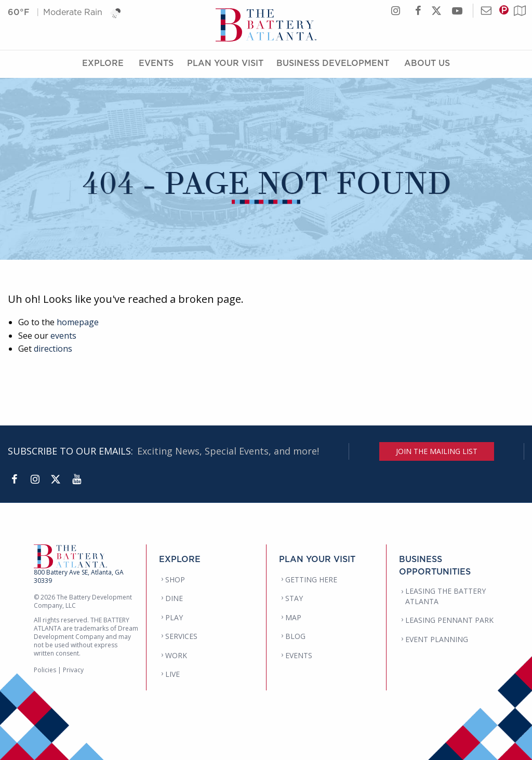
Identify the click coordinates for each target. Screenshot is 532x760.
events (63, 336)
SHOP (175, 579)
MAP (293, 617)
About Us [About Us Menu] (427, 64)
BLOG (295, 636)
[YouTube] (76, 479)
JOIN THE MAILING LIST (437, 451)
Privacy (73, 670)
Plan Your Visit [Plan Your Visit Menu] (225, 64)
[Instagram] (35, 479)
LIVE (172, 674)
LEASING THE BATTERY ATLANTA (445, 596)
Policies (45, 670)
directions (53, 349)
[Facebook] (14, 479)
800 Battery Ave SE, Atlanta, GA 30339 (79, 576)
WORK (176, 655)
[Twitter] (56, 479)
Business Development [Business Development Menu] (333, 64)
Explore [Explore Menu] (103, 64)
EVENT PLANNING (437, 639)
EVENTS (299, 655)
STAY (294, 598)
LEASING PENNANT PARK (449, 620)
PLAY (174, 617)
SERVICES (181, 636)
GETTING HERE (311, 579)
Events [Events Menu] (156, 64)
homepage (78, 322)
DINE (174, 598)
